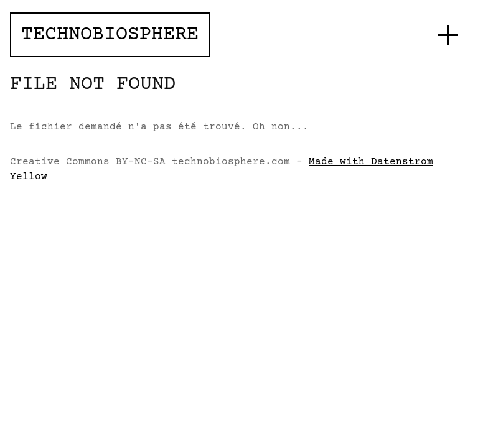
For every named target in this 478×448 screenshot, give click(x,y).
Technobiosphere (110, 35)
